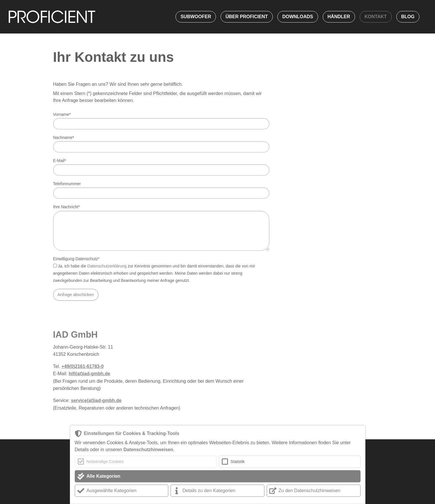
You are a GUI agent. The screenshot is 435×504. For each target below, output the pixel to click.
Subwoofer (196, 17)
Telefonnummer (67, 184)
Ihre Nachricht (67, 207)
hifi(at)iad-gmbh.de (89, 374)
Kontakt (376, 17)
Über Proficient (247, 17)
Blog (408, 17)
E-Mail (60, 161)
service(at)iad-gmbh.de (96, 400)
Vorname (62, 114)
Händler (339, 17)
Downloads (298, 17)
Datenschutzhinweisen (148, 450)
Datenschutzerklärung (107, 266)
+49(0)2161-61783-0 (83, 366)
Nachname (64, 137)
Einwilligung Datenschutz (76, 259)
